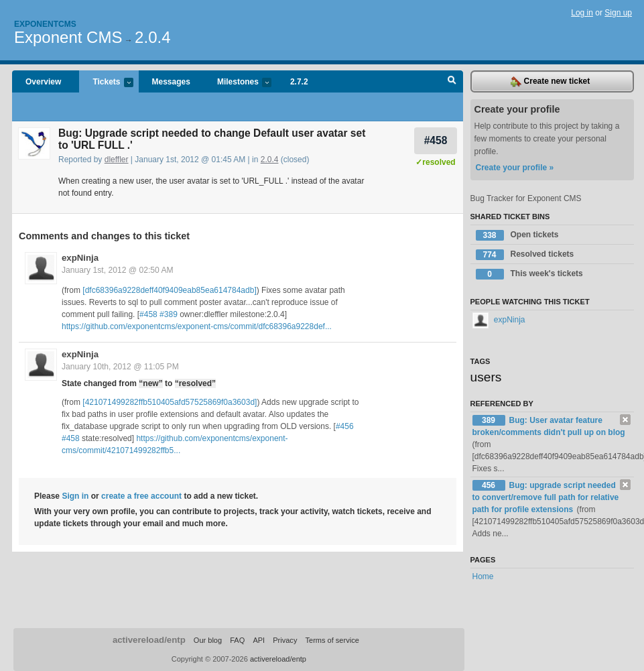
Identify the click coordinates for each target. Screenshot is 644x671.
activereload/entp (149, 640)
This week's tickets (529, 274)
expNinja (80, 258)
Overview (43, 82)
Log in (582, 13)
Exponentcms (45, 24)
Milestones (238, 83)
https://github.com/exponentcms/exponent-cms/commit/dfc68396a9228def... (197, 326)
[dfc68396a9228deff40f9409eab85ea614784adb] (169, 290)
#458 (436, 140)
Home (483, 576)
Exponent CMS (68, 37)
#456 (345, 426)
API (259, 640)
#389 (169, 314)
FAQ (237, 640)
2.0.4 (152, 37)
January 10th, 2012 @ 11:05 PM (120, 367)
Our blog (208, 640)
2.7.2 (299, 82)
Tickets (106, 83)
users (486, 377)
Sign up (618, 13)
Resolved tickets (525, 255)
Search (452, 82)
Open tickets (517, 235)
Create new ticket (550, 82)
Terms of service (332, 640)
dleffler (117, 160)
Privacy (285, 640)
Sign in (75, 496)
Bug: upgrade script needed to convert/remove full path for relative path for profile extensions (546, 497)
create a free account (141, 496)
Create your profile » (515, 168)
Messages (171, 82)
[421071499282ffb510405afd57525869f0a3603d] (170, 402)
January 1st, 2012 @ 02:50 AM (118, 270)
